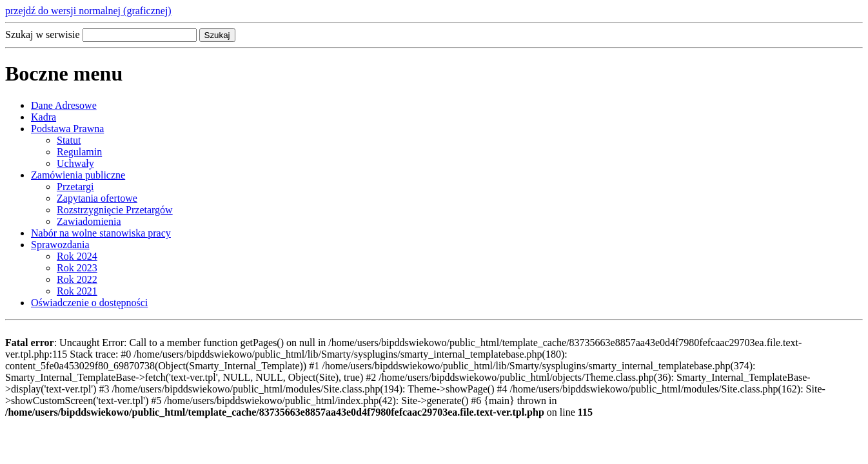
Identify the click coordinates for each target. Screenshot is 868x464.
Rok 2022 (77, 279)
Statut (69, 140)
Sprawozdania (60, 245)
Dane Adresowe (64, 105)
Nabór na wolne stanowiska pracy (101, 233)
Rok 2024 (77, 256)
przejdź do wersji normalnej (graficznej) (88, 11)
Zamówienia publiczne (78, 175)
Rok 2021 (77, 291)
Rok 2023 (77, 268)
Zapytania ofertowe (97, 198)
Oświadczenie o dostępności (89, 303)
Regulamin (79, 152)
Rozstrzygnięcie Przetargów (115, 210)
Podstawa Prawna (67, 129)
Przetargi (75, 187)
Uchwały (75, 163)
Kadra (44, 117)
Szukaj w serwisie (43, 34)
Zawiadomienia (89, 221)
